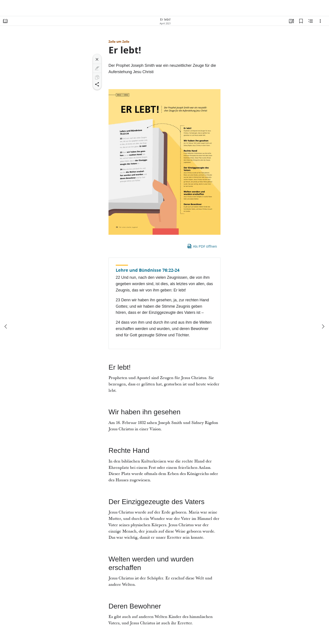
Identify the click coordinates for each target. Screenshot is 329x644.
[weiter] (323, 326)
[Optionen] (320, 21)
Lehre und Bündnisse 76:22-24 (148, 270)
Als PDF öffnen (202, 246)
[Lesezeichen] (301, 21)
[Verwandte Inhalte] (311, 21)
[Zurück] (6, 326)
